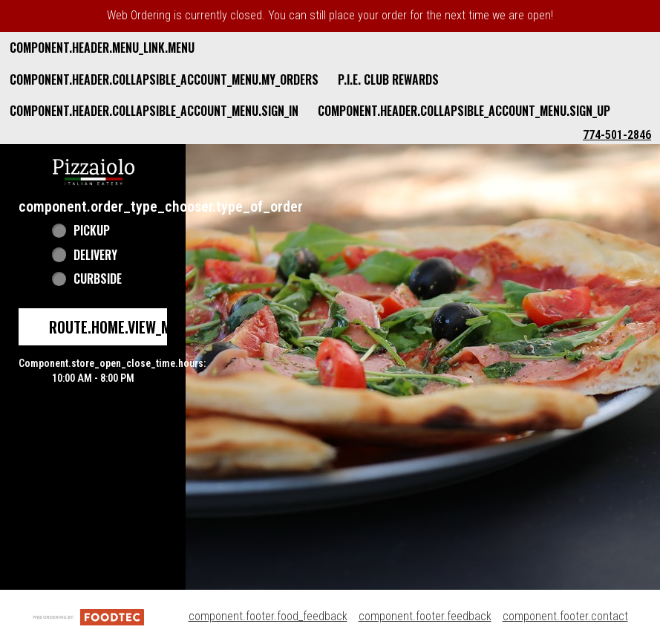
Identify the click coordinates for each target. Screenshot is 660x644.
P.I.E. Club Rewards (388, 79)
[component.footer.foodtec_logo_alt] (88, 616)
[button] (94, 170)
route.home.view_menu (122, 327)
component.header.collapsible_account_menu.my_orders (164, 79)
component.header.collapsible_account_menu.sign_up (464, 111)
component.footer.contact (565, 616)
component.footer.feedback (425, 616)
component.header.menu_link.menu (102, 48)
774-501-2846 (617, 135)
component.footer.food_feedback (268, 616)
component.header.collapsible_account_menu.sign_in (154, 111)
